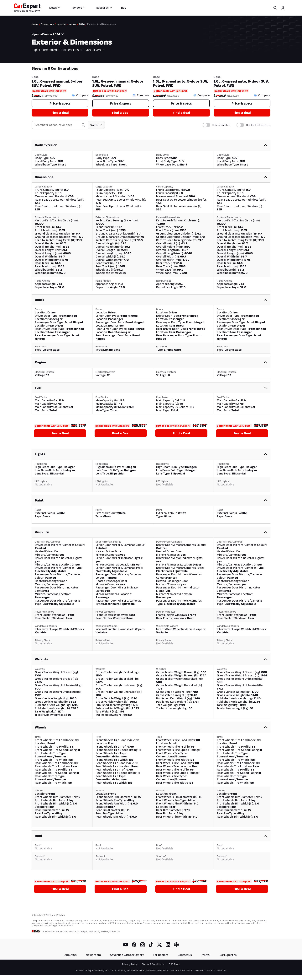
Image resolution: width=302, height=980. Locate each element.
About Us (71, 955)
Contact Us (185, 955)
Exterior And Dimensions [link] (102, 24)
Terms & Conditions (153, 964)
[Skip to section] (96, 125)
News (55, 8)
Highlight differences (258, 125)
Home (35, 24)
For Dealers (161, 955)
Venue (73, 24)
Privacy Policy (130, 964)
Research (104, 8)
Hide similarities (221, 125)
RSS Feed (174, 964)
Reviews (78, 8)
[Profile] (283, 8)
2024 (82, 24)
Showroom (47, 24)
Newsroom (93, 955)
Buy (124, 8)
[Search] (275, 8)
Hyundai (61, 24)
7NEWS (206, 955)
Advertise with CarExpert (127, 955)
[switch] (206, 125)
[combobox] (59, 34)
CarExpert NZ (229, 955)
